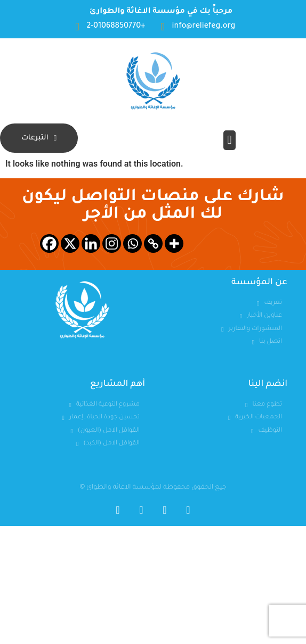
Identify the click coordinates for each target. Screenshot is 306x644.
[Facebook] (49, 243)
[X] (70, 243)
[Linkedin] (91, 243)
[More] (174, 243)
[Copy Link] (153, 243)
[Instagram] (112, 243)
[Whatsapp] (132, 243)
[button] (229, 140)
